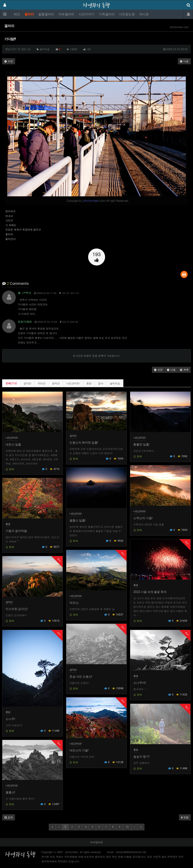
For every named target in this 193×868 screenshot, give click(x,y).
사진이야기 (87, 14)
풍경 (89, 383)
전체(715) (11, 383)
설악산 (56, 383)
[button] (158, 370)
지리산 (42, 383)
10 (127, 827)
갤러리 (29, 14)
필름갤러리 (46, 14)
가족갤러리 (107, 14)
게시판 (144, 14)
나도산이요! (73, 383)
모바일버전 (97, 842)
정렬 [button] (185, 817)
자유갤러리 (66, 14)
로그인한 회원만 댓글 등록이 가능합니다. (96, 356)
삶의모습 (115, 383)
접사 (101, 383)
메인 (17, 14)
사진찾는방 (127, 14)
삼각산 (27, 383)
